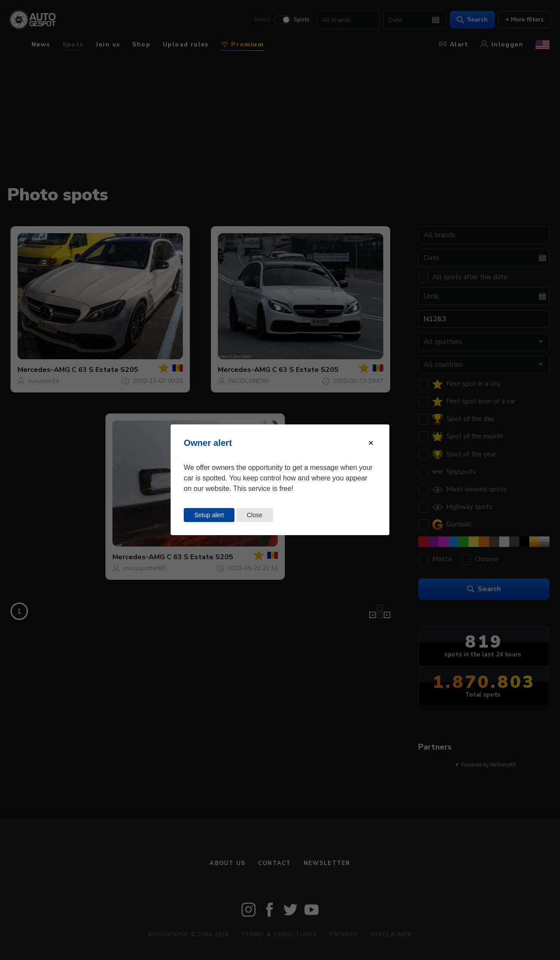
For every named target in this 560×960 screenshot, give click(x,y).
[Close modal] (371, 443)
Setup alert (209, 515)
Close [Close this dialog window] (255, 515)
